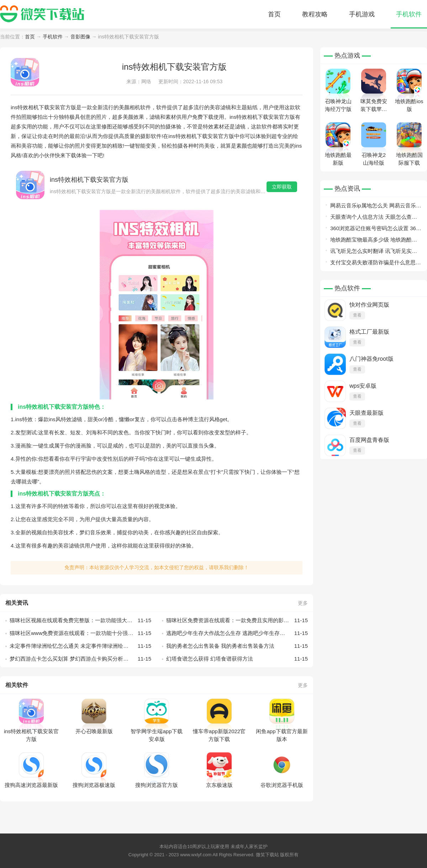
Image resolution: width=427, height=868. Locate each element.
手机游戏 (362, 14)
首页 (274, 14)
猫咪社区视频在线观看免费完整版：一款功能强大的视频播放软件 (80, 620)
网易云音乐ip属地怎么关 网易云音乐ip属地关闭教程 (375, 207)
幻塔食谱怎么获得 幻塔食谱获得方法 (237, 659)
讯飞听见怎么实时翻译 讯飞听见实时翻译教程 (374, 252)
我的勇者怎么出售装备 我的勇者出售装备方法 (237, 646)
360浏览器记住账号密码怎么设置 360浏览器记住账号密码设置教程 (375, 230)
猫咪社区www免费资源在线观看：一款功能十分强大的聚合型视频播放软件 (80, 633)
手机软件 (409, 14)
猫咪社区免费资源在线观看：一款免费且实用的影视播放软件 (237, 620)
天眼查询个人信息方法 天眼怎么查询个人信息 (374, 218)
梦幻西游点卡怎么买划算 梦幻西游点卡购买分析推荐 (80, 659)
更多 (303, 603)
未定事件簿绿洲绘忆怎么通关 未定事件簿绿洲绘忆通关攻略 (80, 646)
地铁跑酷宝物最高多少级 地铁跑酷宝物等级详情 (374, 241)
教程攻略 (315, 14)
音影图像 (80, 37)
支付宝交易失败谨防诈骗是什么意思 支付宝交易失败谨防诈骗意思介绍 (373, 264)
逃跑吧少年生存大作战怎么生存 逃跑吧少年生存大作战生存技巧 (237, 633)
